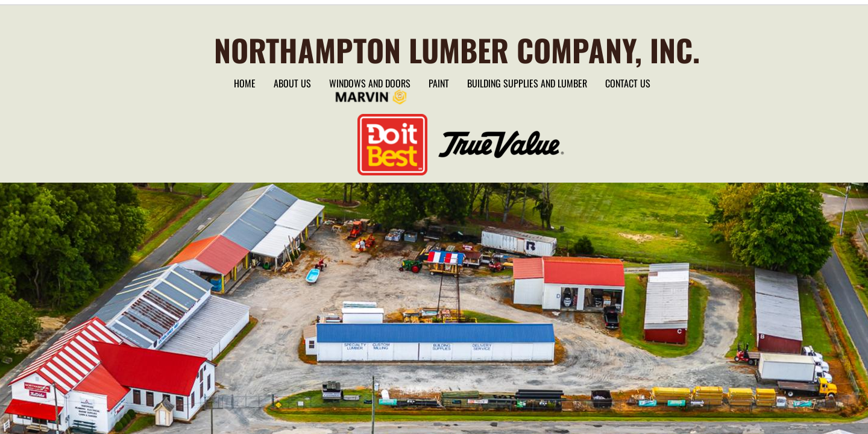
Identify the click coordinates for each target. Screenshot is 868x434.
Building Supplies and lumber (527, 83)
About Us (292, 83)
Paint (439, 83)
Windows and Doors (370, 83)
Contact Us (628, 83)
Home (245, 83)
